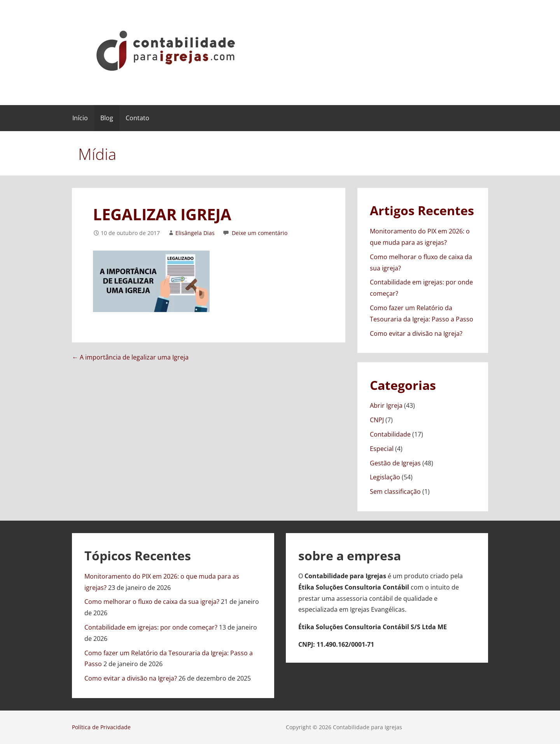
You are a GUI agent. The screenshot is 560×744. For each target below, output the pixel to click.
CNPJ (377, 420)
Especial (382, 449)
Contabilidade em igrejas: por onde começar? (151, 627)
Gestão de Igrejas (395, 463)
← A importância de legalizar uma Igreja (130, 357)
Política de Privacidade (101, 727)
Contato (137, 118)
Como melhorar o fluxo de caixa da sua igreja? (152, 602)
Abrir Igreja (386, 405)
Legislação (385, 477)
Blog (107, 118)
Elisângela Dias (195, 233)
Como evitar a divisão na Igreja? (416, 333)
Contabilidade (390, 434)
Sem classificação (395, 491)
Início (80, 118)
